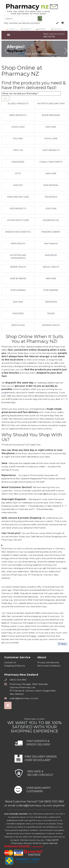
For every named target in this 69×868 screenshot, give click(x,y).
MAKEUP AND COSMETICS (18, 232)
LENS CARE (51, 209)
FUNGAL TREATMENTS (51, 162)
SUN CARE (18, 302)
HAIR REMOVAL (51, 185)
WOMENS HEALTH (51, 325)
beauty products (49, 392)
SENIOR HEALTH (18, 267)
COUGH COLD (18, 127)
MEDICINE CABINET (51, 232)
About (42, 657)
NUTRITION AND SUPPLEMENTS (18, 257)
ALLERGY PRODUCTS (18, 104)
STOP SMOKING (18, 290)
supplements (8, 392)
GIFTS (18, 174)
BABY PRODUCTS (18, 115)
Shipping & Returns (15, 666)
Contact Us (10, 662)
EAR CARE (51, 127)
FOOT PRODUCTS (51, 150)
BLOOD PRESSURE (51, 115)
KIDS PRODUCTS (18, 209)
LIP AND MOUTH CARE (18, 220)
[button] (5, 49)
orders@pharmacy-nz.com (21, 698)
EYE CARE (18, 139)
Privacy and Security (48, 662)
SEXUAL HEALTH (51, 267)
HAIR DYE (18, 185)
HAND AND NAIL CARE (18, 197)
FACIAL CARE (51, 139)
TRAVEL (51, 314)
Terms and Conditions (49, 666)
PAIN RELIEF (51, 255)
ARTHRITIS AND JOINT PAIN (51, 104)
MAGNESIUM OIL (51, 220)
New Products (51, 244)
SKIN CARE (51, 279)
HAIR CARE (51, 174)
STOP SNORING (51, 290)
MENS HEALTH (18, 244)
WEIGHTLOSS (18, 325)
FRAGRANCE (18, 162)
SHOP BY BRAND (18, 279)
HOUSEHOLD (51, 197)
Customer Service (17, 657)
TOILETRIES (18, 314)
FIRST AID (18, 150)
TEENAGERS (51, 302)
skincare (21, 392)
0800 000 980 (57, 23)
